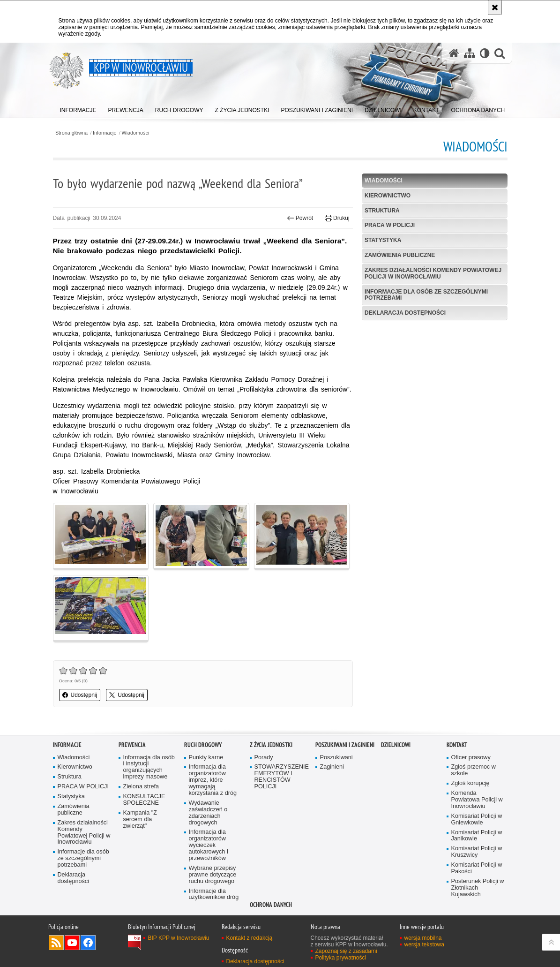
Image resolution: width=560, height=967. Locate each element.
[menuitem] (78, 108)
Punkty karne (206, 758)
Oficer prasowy (471, 758)
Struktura (382, 211)
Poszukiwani (336, 758)
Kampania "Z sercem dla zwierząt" (140, 820)
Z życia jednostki (271, 745)
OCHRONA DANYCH (271, 905)
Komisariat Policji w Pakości (477, 868)
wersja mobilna (423, 938)
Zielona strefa (141, 787)
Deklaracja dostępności (405, 313)
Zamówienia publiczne (400, 255)
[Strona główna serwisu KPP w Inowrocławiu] (454, 53)
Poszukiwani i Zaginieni (345, 745)
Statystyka (383, 240)
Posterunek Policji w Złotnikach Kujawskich (478, 888)
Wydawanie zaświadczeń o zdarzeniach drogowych (208, 813)
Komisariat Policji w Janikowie (477, 836)
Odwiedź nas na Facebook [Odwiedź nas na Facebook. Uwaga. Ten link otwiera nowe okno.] (88, 943)
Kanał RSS (56, 943)
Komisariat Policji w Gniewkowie (477, 820)
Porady (264, 758)
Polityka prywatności (341, 958)
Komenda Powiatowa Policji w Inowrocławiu (477, 800)
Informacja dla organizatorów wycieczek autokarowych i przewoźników (209, 845)
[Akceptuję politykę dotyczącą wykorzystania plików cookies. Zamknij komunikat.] (495, 8)
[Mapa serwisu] (470, 53)
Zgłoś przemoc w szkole (474, 770)
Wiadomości (136, 133)
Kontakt (457, 745)
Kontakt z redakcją (250, 938)
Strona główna (71, 133)
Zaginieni (332, 767)
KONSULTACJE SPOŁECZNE (144, 800)
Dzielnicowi (396, 745)
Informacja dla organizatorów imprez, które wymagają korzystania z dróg (213, 780)
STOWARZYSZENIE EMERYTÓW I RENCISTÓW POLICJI (282, 777)
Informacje (105, 133)
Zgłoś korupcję (470, 783)
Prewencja (132, 745)
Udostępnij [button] (80, 695)
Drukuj (337, 218)
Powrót (300, 218)
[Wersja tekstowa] (485, 53)
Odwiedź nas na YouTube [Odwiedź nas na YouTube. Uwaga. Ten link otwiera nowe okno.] (72, 943)
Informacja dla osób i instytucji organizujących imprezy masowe (149, 767)
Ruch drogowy (203, 745)
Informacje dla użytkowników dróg (214, 895)
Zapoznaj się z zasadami (346, 951)
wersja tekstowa (424, 944)
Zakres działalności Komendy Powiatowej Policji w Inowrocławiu (433, 273)
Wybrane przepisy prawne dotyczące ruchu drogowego (213, 875)
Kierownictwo (388, 196)
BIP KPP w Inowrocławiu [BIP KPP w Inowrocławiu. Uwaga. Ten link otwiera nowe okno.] (179, 938)
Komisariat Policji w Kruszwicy (477, 852)
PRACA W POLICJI (390, 225)
